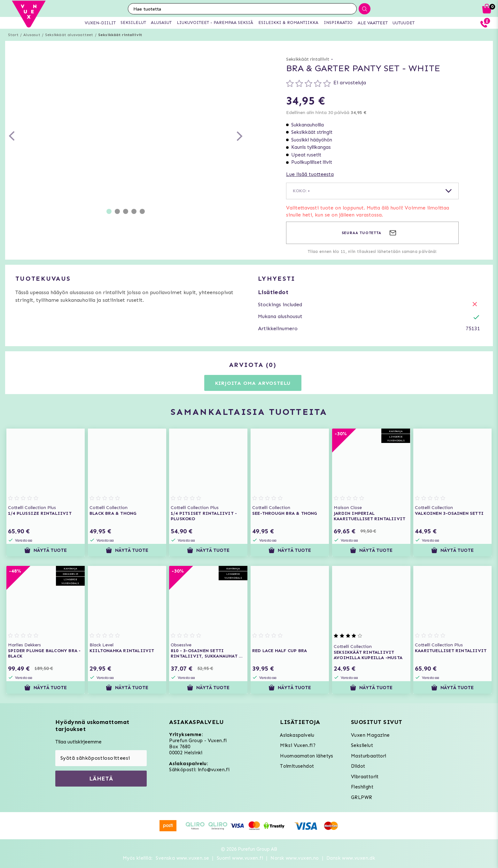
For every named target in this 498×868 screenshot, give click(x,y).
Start (13, 35)
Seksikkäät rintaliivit (120, 35)
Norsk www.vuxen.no (295, 858)
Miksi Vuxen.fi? (298, 745)
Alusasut (32, 35)
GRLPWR (362, 797)
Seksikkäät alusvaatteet (69, 35)
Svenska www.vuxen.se (182, 858)
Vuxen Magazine (370, 735)
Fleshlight (362, 787)
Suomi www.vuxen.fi (240, 858)
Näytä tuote (46, 550)
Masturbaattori (369, 756)
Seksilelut (362, 745)
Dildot (358, 766)
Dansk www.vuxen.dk (351, 858)
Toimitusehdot (297, 766)
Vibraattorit (365, 777)
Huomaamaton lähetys (307, 756)
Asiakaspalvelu (297, 735)
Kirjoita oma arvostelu (253, 383)
